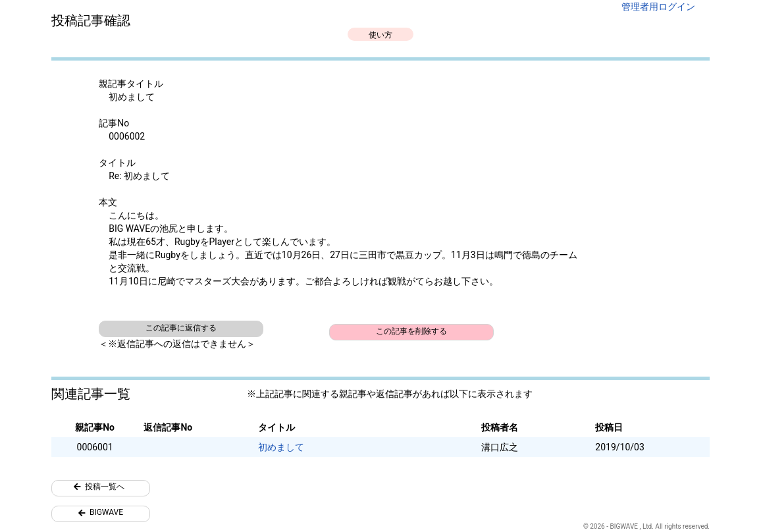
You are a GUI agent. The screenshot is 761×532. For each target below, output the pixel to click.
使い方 (380, 35)
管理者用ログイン (658, 7)
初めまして (281, 447)
